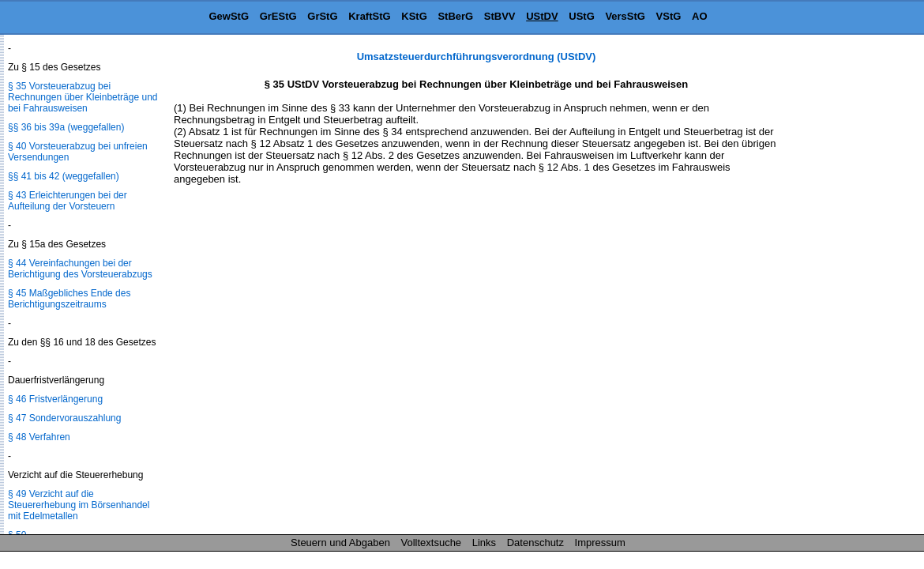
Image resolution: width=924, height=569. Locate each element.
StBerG (455, 16)
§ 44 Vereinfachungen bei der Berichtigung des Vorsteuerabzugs (80, 269)
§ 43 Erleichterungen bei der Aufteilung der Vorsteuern (68, 201)
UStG (582, 16)
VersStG (625, 16)
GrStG (322, 16)
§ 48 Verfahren (39, 437)
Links (484, 543)
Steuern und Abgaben (340, 543)
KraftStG (369, 16)
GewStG (229, 16)
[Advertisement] (845, 288)
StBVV (500, 16)
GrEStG (278, 16)
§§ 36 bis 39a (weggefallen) (66, 127)
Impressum (600, 543)
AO (700, 16)
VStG (669, 16)
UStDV (542, 16)
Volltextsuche (432, 543)
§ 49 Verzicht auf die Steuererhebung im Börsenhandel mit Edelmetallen (79, 505)
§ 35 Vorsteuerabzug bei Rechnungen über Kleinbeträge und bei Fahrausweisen (83, 97)
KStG (414, 16)
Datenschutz (535, 543)
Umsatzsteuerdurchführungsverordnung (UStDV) (477, 57)
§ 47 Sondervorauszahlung (64, 418)
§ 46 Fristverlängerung (55, 399)
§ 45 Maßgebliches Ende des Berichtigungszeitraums (69, 299)
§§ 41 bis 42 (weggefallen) (64, 176)
